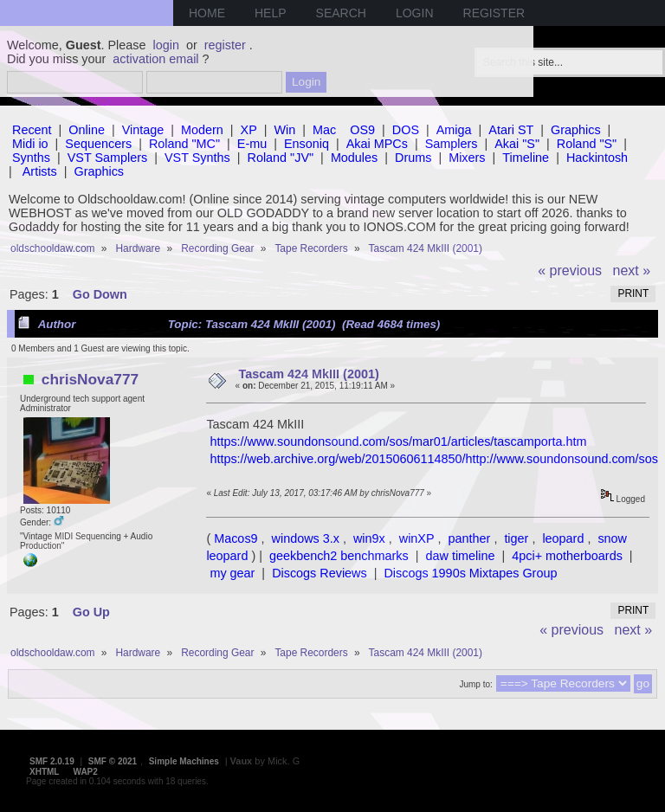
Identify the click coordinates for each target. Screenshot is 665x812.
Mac (324, 130)
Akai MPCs (377, 144)
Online (87, 130)
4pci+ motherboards (567, 556)
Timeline (526, 158)
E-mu (252, 144)
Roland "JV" (281, 158)
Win (285, 130)
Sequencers (98, 144)
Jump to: (475, 684)
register (225, 45)
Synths (31, 158)
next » (632, 271)
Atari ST (511, 130)
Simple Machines (184, 761)
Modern (202, 130)
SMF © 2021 (113, 761)
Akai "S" (517, 144)
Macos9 (236, 538)
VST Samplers (108, 158)
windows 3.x (306, 538)
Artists (40, 171)
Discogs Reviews (320, 573)
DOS (406, 130)
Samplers (452, 144)
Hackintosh (597, 158)
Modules (354, 158)
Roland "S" (587, 144)
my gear (232, 573)
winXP (417, 538)
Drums (413, 158)
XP (249, 130)
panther (470, 538)
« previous (570, 271)
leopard (563, 538)
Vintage (143, 130)
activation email (155, 59)
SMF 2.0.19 (52, 761)
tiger (516, 538)
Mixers (467, 158)
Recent (32, 130)
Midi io (30, 144)
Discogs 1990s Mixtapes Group (470, 573)
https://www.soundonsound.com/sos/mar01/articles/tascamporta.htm (398, 441)
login (166, 45)
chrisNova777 (90, 379)
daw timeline (461, 556)
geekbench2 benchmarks (339, 556)
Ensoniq (307, 144)
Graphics (576, 130)
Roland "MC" (184, 144)
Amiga (454, 130)
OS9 (362, 130)
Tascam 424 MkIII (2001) (309, 374)
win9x (369, 538)
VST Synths (197, 158)
